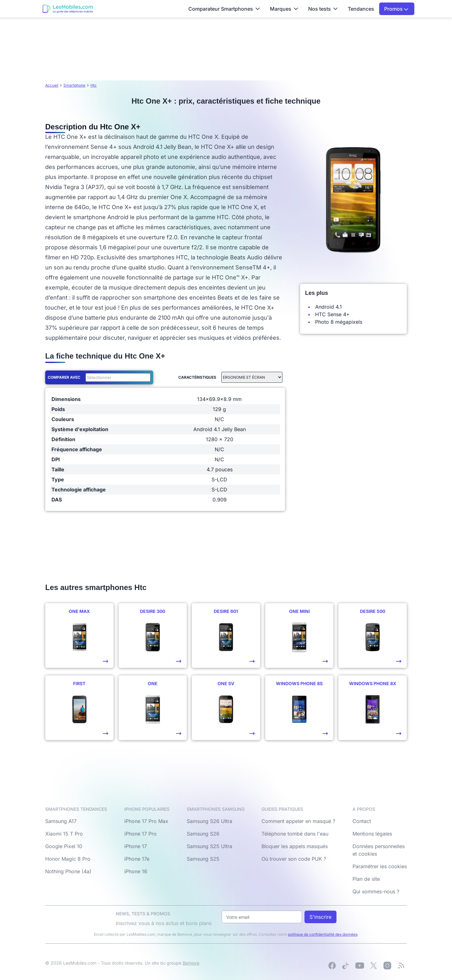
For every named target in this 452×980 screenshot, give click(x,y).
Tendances (361, 9)
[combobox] (117, 377)
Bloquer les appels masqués (295, 846)
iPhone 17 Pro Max (146, 821)
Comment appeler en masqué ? (298, 821)
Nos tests (323, 9)
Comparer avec (64, 377)
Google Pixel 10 (64, 846)
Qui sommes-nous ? (376, 891)
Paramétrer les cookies (380, 866)
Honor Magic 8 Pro (68, 859)
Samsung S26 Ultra (210, 821)
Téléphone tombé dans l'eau (295, 834)
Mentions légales (372, 834)
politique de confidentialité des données (323, 934)
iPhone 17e (137, 859)
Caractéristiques (197, 377)
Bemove (191, 963)
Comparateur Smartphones (224, 9)
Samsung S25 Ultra (210, 846)
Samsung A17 (61, 821)
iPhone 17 (136, 846)
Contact (362, 821)
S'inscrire (320, 917)
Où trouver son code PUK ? (294, 859)
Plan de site (366, 879)
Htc (94, 85)
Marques (284, 9)
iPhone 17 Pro (140, 834)
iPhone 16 (136, 871)
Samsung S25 (203, 859)
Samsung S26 (203, 834)
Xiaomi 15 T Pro (64, 834)
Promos (396, 9)
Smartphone (74, 85)
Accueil (52, 85)
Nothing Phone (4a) (68, 871)
